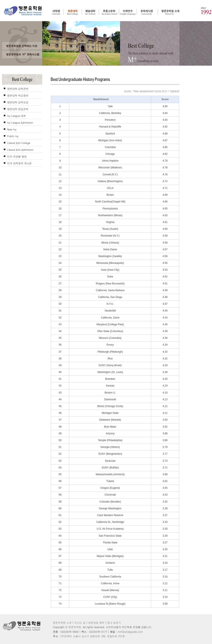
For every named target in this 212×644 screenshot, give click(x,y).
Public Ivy (13, 136)
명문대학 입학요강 (18, 102)
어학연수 (128, 12)
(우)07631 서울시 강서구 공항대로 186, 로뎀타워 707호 (93, 636)
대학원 (56, 12)
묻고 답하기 (114, 623)
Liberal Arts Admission (20, 150)
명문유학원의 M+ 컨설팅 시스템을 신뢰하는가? (22, 54)
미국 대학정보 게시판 (19, 163)
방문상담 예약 (96, 623)
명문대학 (73, 12)
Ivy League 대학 (16, 116)
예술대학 (90, 12)
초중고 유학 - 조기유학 (109, 12)
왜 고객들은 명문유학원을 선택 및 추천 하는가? (22, 46)
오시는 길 (80, 623)
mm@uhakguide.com (130, 632)
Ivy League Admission (20, 123)
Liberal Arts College (19, 143)
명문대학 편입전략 (18, 109)
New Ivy (12, 129)
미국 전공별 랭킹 (17, 156)
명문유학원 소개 (170, 12)
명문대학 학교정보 (18, 95)
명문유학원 (23, 11)
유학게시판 (147, 12)
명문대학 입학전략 (18, 89)
